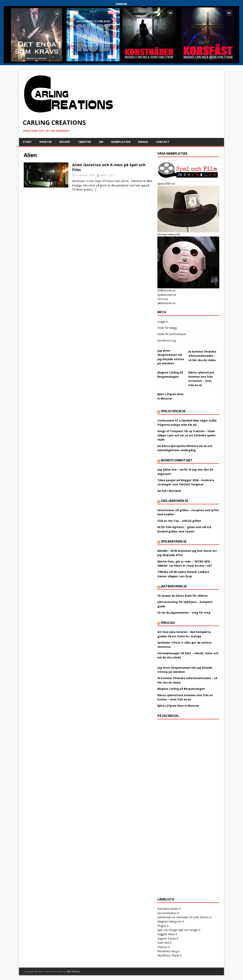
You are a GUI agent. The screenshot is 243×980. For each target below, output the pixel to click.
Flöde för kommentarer (172, 334)
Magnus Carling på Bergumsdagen (181, 689)
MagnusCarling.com (170, 921)
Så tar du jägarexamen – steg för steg (184, 613)
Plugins (162, 926)
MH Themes (73, 972)
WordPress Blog (167, 951)
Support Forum (167, 938)
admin (103, 175)
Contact (163, 142)
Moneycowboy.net (177, 460)
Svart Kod (163, 943)
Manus (143, 142)
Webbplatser (121, 142)
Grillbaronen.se (174, 501)
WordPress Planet (168, 955)
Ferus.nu (163, 299)
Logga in (163, 322)
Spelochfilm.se (173, 411)
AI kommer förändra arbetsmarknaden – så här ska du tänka (202, 356)
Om (101, 142)
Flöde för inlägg (167, 328)
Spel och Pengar (167, 930)
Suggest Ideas (166, 934)
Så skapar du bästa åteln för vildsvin (183, 596)
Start (27, 142)
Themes (162, 947)
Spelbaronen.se (167, 295)
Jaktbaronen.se (166, 303)
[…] (94, 189)
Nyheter (46, 142)
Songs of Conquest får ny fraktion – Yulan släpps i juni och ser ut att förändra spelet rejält (187, 435)
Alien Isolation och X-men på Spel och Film (109, 167)
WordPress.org (166, 341)
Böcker (65, 142)
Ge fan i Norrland (169, 491)
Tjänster (84, 142)
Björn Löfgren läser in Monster (178, 706)
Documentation (167, 913)
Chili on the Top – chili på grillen (179, 521)
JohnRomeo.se (166, 917)
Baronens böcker (168, 909)
